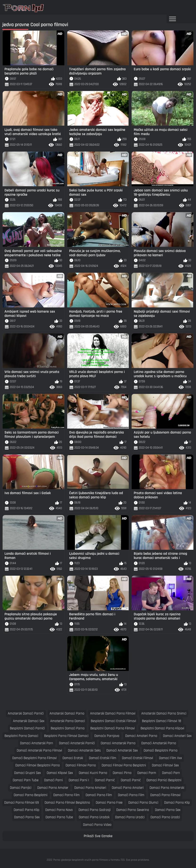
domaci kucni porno (93, 773)
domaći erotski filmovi (138, 758)
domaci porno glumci (143, 803)
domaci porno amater (53, 788)
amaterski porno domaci (68, 721)
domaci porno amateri (90, 788)
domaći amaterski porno (159, 743)
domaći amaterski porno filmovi (39, 750)
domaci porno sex (168, 810)
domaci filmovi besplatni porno (38, 765)
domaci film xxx (170, 758)
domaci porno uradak (94, 817)
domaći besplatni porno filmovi (34, 758)
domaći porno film (99, 795)
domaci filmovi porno (81, 765)
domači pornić (131, 780)
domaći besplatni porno (161, 750)
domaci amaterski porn (37, 743)
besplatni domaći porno (68, 728)
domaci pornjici (21, 788)
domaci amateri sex (177, 736)
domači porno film (131, 795)
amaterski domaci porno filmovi (113, 713)
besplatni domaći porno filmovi (113, 728)
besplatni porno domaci (21, 736)
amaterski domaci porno (67, 713)
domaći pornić (105, 780)
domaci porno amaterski (167, 788)
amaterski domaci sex (29, 721)
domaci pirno (122, 773)
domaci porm (147, 773)
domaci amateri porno (141, 736)
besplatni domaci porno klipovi (162, 728)
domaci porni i (79, 780)
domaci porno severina (133, 810)
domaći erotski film (103, 758)
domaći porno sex (27, 817)
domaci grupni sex (27, 773)
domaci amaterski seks (84, 750)
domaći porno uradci (165, 817)
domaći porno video (97, 825)
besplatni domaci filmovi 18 (162, 721)
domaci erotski (73, 758)
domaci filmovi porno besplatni (124, 765)
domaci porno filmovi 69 (21, 803)
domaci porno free (109, 803)
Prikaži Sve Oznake (98, 836)
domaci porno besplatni (31, 795)
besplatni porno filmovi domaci (66, 736)
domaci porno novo (59, 810)
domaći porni (53, 780)
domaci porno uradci (130, 817)
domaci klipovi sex (60, 773)
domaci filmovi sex (165, 765)
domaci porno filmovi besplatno (67, 803)
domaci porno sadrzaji (95, 810)
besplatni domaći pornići (27, 728)
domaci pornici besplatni (164, 780)
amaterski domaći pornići (26, 713)
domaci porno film (67, 795)
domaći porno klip (27, 810)
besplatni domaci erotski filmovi (113, 721)
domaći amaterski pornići (77, 743)
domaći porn (171, 773)
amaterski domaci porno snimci (164, 713)
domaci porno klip (177, 803)
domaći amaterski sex (122, 750)
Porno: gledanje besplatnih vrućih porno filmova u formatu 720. (89, 860)
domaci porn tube (26, 780)
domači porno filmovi (165, 795)
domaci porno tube (59, 817)
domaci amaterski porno (118, 743)
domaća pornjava (107, 736)
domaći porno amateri (128, 788)
